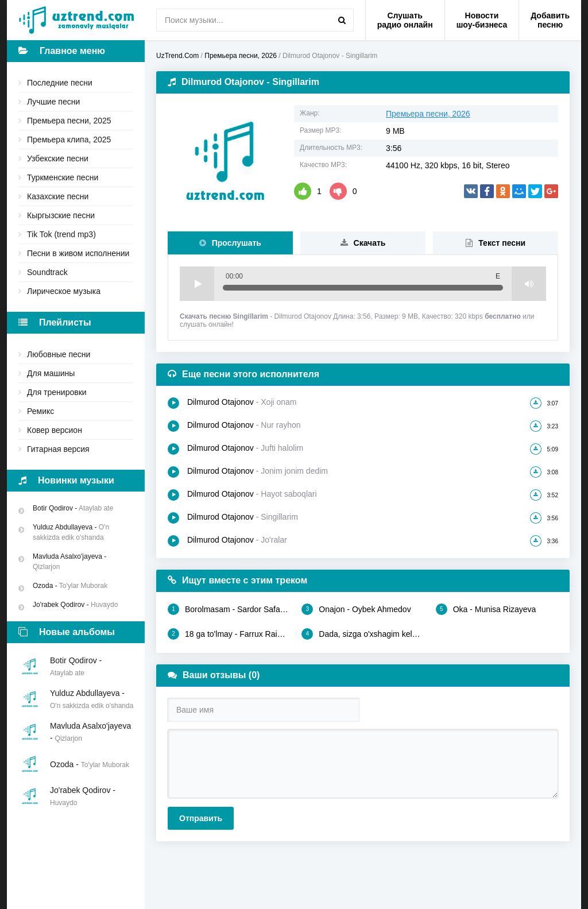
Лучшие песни (53, 102)
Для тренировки (57, 392)
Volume (529, 284)
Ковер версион (55, 430)
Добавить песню (550, 20)
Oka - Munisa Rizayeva (486, 609)
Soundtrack (47, 272)
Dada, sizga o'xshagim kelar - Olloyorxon (363, 634)
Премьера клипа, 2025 (69, 140)
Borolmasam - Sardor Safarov (229, 609)
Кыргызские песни (61, 215)
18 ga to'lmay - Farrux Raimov (229, 634)
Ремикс (40, 411)
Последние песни (60, 83)
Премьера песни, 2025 (69, 121)
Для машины (51, 373)
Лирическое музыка (64, 291)
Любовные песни (59, 354)
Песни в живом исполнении (78, 253)
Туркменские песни (63, 177)
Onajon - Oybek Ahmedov (356, 609)
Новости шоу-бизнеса (482, 20)
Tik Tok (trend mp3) (61, 234)
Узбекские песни (58, 158)
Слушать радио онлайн (405, 20)
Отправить (201, 818)
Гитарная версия (58, 449)
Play (197, 284)
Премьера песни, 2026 (428, 114)
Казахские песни (58, 196)
